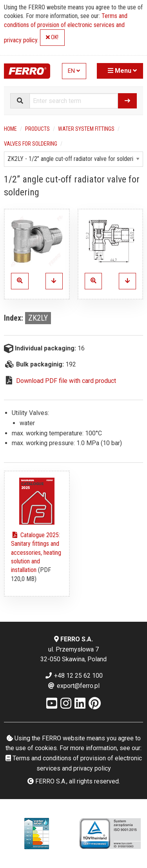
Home (10, 129)
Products (37, 129)
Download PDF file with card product (66, 381)
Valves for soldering (31, 144)
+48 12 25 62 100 (74, 676)
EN (74, 71)
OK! (52, 37)
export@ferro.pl (73, 686)
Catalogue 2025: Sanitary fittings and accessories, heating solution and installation (36, 553)
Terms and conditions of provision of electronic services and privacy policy (66, 28)
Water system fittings (86, 129)
